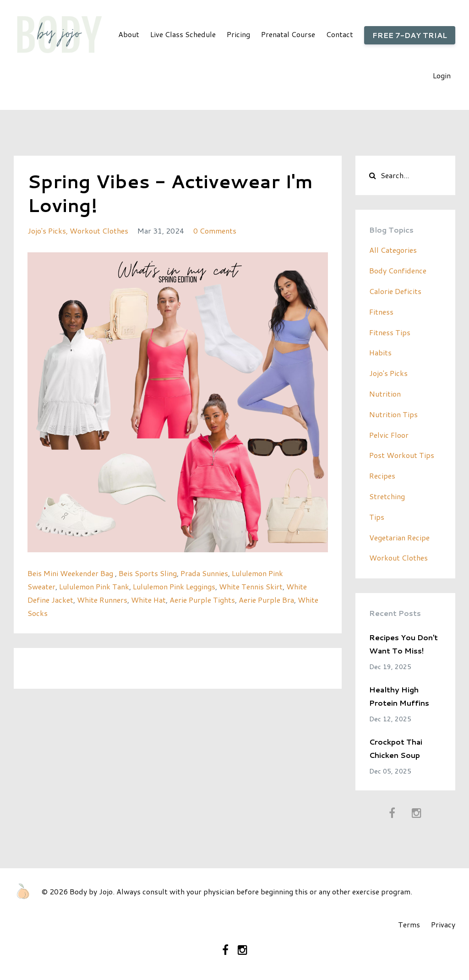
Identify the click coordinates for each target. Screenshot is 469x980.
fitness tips (390, 332)
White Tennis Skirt (251, 586)
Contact (340, 34)
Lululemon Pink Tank (94, 586)
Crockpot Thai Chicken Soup (396, 748)
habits (380, 352)
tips (377, 517)
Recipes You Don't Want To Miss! (404, 644)
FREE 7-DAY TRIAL (410, 35)
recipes (382, 476)
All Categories (393, 250)
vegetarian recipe (399, 537)
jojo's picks (47, 231)
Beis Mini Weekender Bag (71, 573)
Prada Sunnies (204, 573)
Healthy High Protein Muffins (399, 696)
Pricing (238, 34)
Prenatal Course (288, 34)
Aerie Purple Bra (266, 600)
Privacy (443, 924)
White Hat (148, 600)
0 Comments (215, 231)
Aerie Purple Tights (202, 600)
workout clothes (99, 231)
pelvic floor (389, 435)
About (129, 34)
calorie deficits (395, 291)
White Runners (102, 600)
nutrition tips (393, 414)
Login (442, 75)
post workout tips (402, 455)
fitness (381, 312)
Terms (409, 924)
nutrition (385, 394)
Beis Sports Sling (148, 573)
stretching (387, 496)
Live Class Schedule (183, 34)
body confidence (398, 270)
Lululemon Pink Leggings (174, 586)
